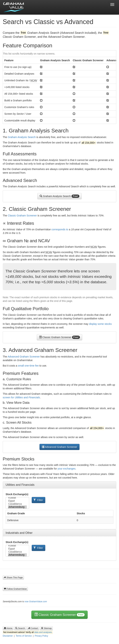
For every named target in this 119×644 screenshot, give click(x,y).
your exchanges (67, 469)
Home (8, 628)
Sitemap (46, 628)
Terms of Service (24, 636)
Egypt (17, 501)
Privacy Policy (41, 636)
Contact (33, 628)
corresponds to (60, 229)
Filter (38, 500)
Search (20, 628)
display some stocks (100, 324)
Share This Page (13, 578)
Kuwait (17, 498)
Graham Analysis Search (22, 137)
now (36, 602)
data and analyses (43, 632)
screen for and (21, 397)
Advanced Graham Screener (24, 357)
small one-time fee (28, 366)
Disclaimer (8, 636)
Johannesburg (17, 507)
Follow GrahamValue (15, 589)
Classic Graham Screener (22, 216)
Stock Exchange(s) (17, 494)
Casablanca (17, 504)
